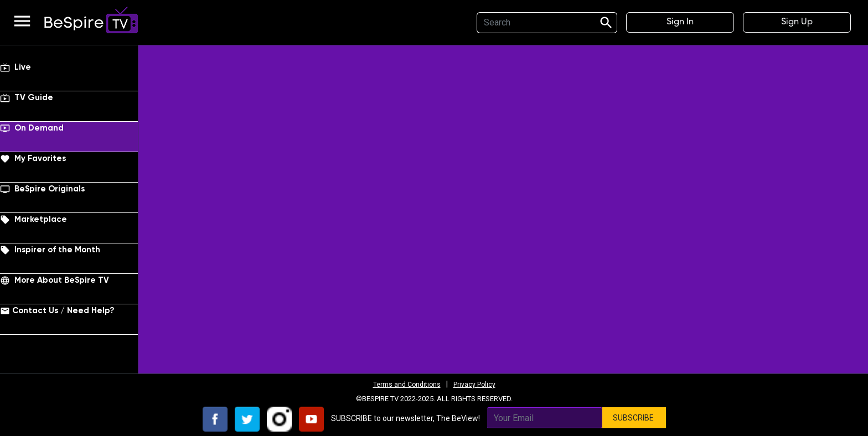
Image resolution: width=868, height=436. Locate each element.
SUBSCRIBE (634, 418)
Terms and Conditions (404, 384)
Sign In (680, 22)
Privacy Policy (479, 384)
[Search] (534, 23)
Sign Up (797, 22)
